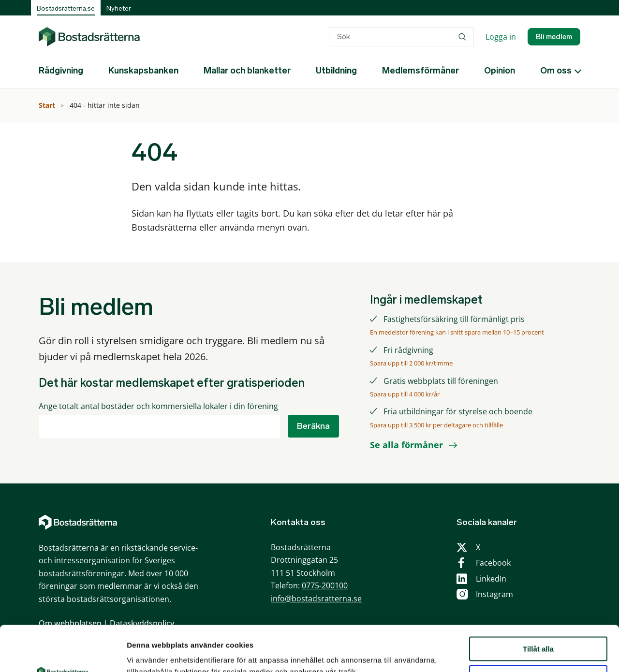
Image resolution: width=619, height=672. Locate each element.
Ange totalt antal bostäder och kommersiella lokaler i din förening (158, 406)
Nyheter (119, 8)
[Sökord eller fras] (401, 37)
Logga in (501, 37)
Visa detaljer (148, 653)
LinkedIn (491, 579)
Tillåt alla (538, 604)
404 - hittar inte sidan (106, 105)
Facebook (493, 563)
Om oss (556, 71)
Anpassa (538, 632)
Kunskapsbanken (143, 71)
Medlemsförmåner (420, 71)
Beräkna (313, 426)
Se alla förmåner (406, 445)
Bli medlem (554, 37)
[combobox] (401, 37)
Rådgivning (61, 71)
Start (48, 105)
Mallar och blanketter (247, 71)
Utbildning (336, 71)
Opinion (500, 71)
